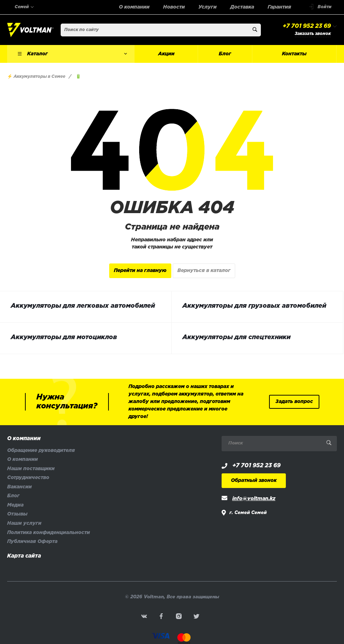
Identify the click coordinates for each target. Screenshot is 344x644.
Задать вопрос (294, 402)
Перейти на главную (140, 271)
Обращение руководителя (41, 451)
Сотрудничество (28, 478)
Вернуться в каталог (204, 271)
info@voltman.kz (254, 499)
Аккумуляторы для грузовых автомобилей (254, 306)
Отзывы (17, 514)
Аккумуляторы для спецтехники (236, 337)
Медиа (15, 505)
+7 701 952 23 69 (307, 26)
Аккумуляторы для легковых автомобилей (83, 306)
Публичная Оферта (32, 542)
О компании (24, 439)
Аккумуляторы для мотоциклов (64, 337)
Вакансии (19, 487)
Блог (13, 496)
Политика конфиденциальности (49, 533)
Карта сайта (24, 556)
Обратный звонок (254, 481)
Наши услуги (24, 524)
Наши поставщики (31, 469)
